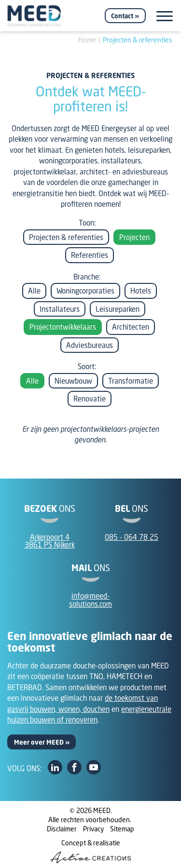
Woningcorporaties (85, 291)
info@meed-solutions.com (90, 600)
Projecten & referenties (138, 40)
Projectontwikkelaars (63, 327)
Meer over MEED (39, 742)
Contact (122, 16)
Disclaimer (62, 829)
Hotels (141, 291)
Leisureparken (118, 309)
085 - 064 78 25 (132, 537)
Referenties (90, 255)
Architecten (131, 327)
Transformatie (131, 381)
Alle (34, 291)
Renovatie (90, 399)
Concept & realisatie (90, 851)
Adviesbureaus (90, 345)
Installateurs (60, 309)
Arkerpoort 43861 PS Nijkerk (50, 541)
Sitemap (122, 829)
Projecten (134, 237)
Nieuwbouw (73, 381)
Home (87, 40)
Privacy (93, 829)
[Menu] (165, 16)
